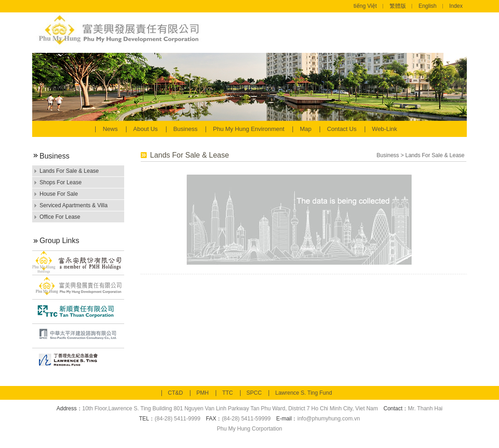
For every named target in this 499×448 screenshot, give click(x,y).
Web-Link (385, 129)
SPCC (254, 393)
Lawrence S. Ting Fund (303, 393)
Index (456, 6)
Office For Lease (60, 217)
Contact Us (343, 129)
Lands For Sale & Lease (69, 171)
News (111, 129)
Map (307, 129)
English (427, 6)
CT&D (175, 393)
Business (186, 129)
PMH (203, 393)
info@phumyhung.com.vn (328, 419)
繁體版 (398, 6)
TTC (227, 393)
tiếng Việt (365, 6)
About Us (146, 129)
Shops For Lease (60, 182)
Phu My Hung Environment (249, 129)
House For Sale (59, 194)
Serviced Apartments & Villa (74, 205)
